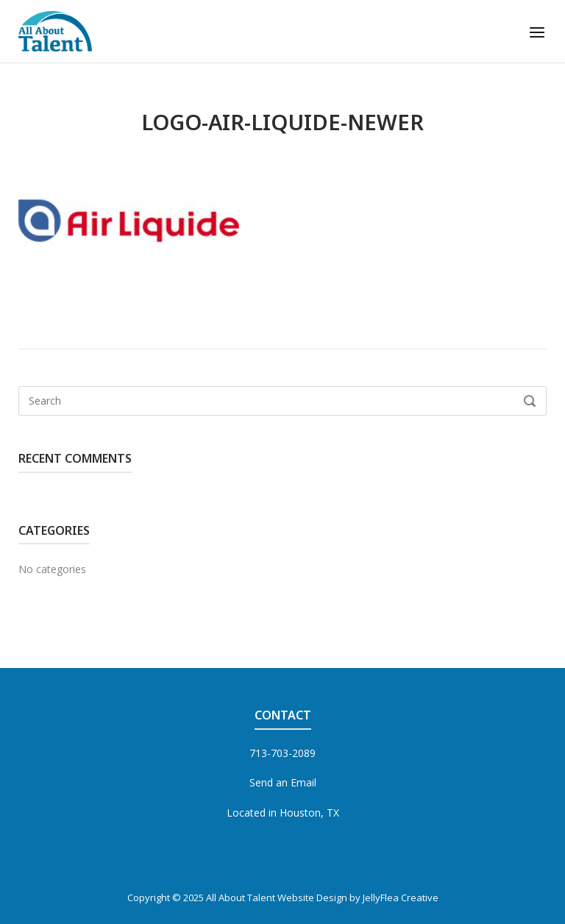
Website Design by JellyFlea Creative (358, 898)
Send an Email (283, 782)
